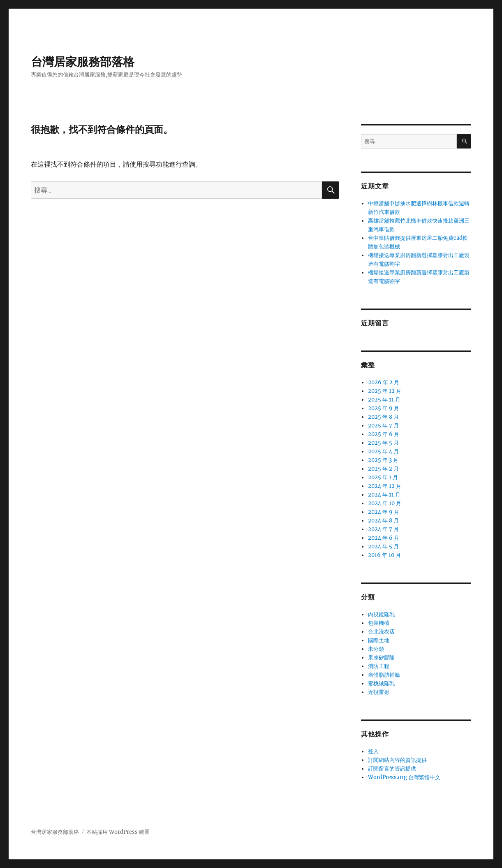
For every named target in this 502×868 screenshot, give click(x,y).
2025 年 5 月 (383, 443)
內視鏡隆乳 (381, 614)
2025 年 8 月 (383, 417)
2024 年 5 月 (383, 547)
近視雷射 (379, 692)
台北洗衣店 (381, 632)
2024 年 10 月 (385, 503)
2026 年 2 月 (384, 382)
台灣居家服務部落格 (83, 62)
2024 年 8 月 (383, 521)
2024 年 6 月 (384, 538)
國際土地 (379, 640)
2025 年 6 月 (384, 434)
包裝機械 (379, 623)
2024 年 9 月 (384, 512)
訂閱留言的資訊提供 (392, 769)
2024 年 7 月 (383, 529)
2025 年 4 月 (383, 451)
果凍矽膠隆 (381, 658)
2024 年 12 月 (385, 486)
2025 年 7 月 (383, 426)
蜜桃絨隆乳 (381, 683)
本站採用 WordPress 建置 (118, 832)
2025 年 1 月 (383, 477)
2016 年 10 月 (384, 555)
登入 (373, 751)
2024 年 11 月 (384, 495)
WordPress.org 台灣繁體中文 (404, 777)
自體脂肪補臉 (384, 675)
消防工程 (379, 666)
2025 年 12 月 (385, 391)
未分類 (376, 649)
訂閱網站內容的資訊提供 (397, 760)
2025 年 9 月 (384, 408)
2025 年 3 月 (383, 460)
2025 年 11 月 (384, 400)
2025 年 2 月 (383, 469)
